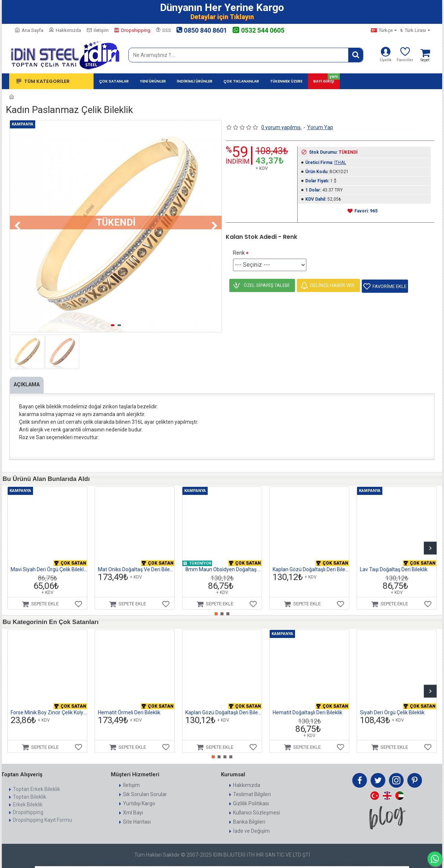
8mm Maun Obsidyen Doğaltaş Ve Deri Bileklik (223, 560)
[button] (17, 226)
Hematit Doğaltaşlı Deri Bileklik (307, 703)
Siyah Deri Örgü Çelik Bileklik (392, 703)
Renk (239, 253)
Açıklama (28, 385)
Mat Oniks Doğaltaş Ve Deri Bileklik (136, 560)
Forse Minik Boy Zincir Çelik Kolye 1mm (49, 703)
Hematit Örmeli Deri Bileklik (129, 703)
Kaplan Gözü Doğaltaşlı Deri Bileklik (311, 560)
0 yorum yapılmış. (281, 127)
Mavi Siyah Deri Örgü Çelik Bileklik (49, 560)
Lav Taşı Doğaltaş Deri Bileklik (394, 560)
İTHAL (340, 163)
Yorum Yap (320, 127)
